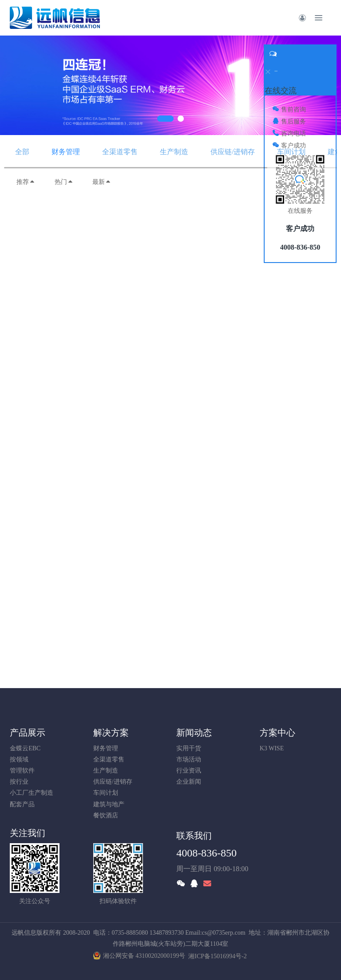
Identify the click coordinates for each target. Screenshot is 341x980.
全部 (22, 152)
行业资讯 (189, 771)
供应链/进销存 (233, 152)
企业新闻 (189, 782)
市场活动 (189, 759)
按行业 (19, 782)
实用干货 (189, 748)
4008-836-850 (206, 853)
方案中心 (278, 733)
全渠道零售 (120, 152)
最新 (102, 182)
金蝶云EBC (25, 748)
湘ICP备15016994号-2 (217, 956)
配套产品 (22, 804)
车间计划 (291, 152)
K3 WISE (272, 748)
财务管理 (66, 152)
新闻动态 (194, 733)
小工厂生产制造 (32, 793)
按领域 (19, 759)
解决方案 (111, 733)
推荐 (26, 182)
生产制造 (174, 152)
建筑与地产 (109, 804)
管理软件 (22, 771)
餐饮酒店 (106, 815)
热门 (64, 182)
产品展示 (28, 733)
